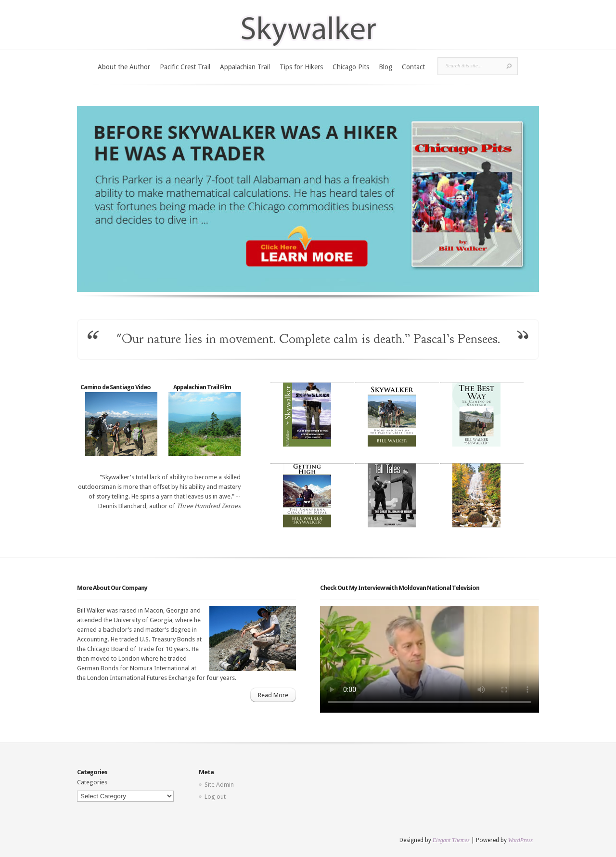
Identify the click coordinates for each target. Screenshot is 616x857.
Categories (92, 782)
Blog (385, 67)
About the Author (124, 67)
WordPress (520, 840)
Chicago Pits (351, 67)
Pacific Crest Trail (185, 67)
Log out (215, 797)
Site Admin (219, 785)
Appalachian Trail (245, 67)
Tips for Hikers (301, 67)
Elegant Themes (451, 840)
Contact (413, 67)
